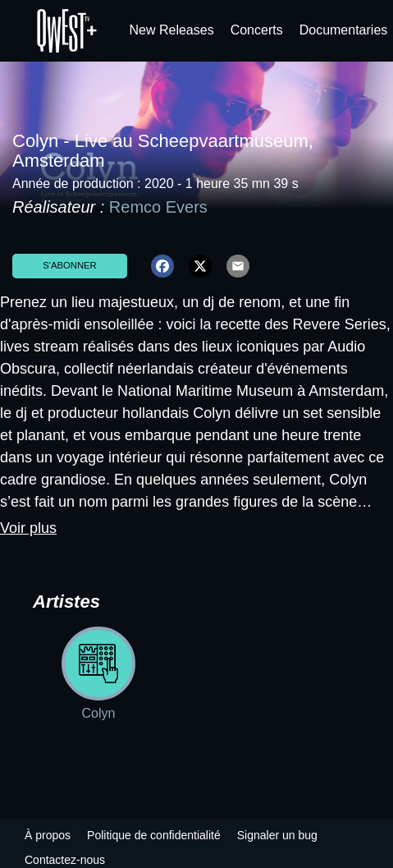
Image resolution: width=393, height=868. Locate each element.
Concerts (257, 30)
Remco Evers (158, 207)
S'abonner (69, 265)
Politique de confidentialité (154, 835)
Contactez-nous (65, 860)
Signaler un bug (277, 835)
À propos (48, 835)
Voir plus (28, 528)
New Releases (172, 30)
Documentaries (344, 30)
